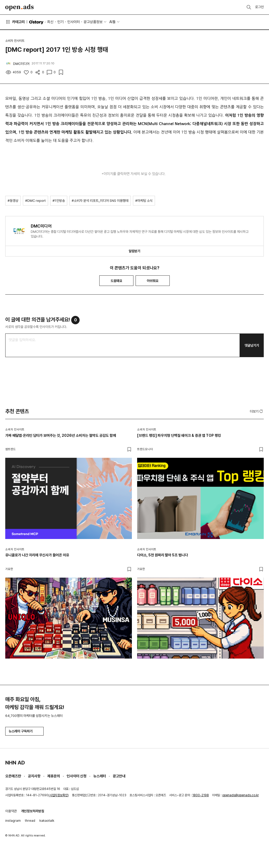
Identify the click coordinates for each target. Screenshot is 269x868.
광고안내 (119, 776)
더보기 (257, 411)
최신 (50, 22)
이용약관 (11, 811)
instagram (13, 821)
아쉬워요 (153, 281)
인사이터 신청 (77, 776)
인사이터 (74, 22)
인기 (60, 22)
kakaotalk (47, 821)
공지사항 (34, 776)
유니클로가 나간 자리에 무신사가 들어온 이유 (37, 555)
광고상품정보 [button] (93, 22)
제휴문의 (54, 776)
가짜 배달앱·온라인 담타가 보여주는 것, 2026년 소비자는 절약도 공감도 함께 (61, 435)
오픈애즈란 (13, 776)
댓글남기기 (252, 345)
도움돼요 (116, 281)
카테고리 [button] (15, 22)
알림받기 (134, 251)
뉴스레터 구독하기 (24, 731)
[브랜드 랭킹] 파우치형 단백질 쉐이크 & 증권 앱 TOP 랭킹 (179, 435)
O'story (36, 22)
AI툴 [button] (112, 22)
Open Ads (19, 7)
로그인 (259, 7)
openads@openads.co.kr (240, 795)
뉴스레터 (100, 776)
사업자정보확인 (59, 795)
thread (30, 821)
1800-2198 (201, 795)
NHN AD (15, 763)
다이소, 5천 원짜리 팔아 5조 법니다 (162, 555)
